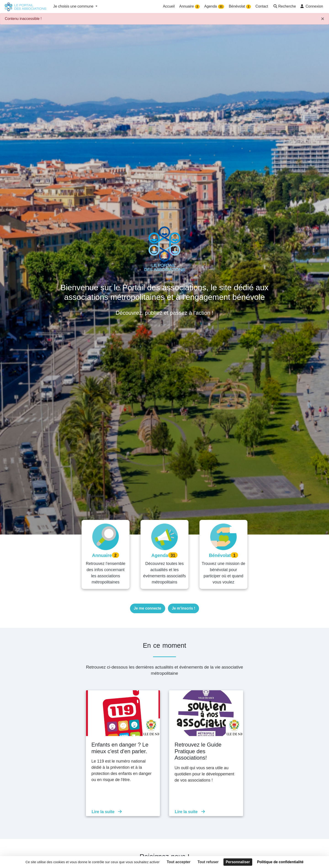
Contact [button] (262, 6)
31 (221, 7)
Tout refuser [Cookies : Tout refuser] (208, 862)
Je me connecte (148, 608)
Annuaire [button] (190, 7)
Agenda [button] (214, 7)
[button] (284, 7)
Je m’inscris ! (183, 608)
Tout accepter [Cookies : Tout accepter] (179, 862)
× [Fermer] (323, 19)
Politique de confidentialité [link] (280, 862)
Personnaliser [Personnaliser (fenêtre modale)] (238, 862)
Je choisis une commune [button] (74, 6)
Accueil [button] (169, 6)
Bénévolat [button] (240, 7)
